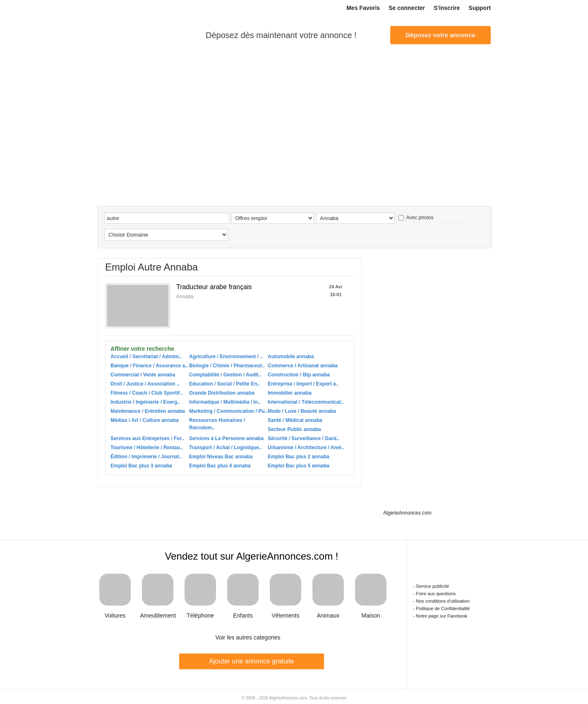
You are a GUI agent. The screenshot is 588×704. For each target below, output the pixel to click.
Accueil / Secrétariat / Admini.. (146, 357)
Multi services (257, 68)
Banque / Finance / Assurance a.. (149, 366)
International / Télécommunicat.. (306, 402)
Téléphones (468, 68)
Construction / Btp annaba (299, 375)
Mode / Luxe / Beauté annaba (302, 411)
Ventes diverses (313, 68)
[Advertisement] (294, 144)
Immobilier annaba (290, 393)
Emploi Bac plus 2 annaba (299, 457)
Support (480, 8)
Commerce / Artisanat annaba (303, 366)
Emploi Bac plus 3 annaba (141, 466)
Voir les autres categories (248, 637)
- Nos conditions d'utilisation (442, 601)
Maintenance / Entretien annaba (148, 411)
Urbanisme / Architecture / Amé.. (306, 448)
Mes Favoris (363, 8)
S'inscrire (447, 8)
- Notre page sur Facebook (440, 616)
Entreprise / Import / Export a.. (303, 384)
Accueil (106, 68)
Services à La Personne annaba (226, 438)
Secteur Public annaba (294, 429)
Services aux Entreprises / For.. (147, 438)
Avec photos (416, 218)
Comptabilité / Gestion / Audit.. (225, 375)
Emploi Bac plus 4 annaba (220, 466)
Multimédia (364, 68)
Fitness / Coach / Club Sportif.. (146, 393)
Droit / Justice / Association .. (145, 384)
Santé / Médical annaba (295, 420)
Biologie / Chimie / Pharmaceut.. (227, 366)
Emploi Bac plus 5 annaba (299, 466)
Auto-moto (168, 68)
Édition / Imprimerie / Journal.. (146, 457)
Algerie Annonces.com (141, 35)
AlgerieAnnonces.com (407, 513)
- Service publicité (431, 586)
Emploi (131, 68)
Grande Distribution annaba (222, 393)
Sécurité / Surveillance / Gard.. (304, 438)
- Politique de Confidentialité (442, 608)
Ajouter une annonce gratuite (251, 661)
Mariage (414, 68)
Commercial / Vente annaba (143, 375)
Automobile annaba (291, 357)
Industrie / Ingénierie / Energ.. (145, 402)
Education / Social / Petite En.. (224, 384)
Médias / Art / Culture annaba (145, 420)
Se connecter (407, 8)
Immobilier (209, 68)
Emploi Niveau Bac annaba (221, 457)
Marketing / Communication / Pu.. (228, 411)
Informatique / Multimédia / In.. (225, 402)
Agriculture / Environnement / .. (226, 357)
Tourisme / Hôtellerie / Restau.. (147, 448)
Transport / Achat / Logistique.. (226, 448)
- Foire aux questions (435, 594)
